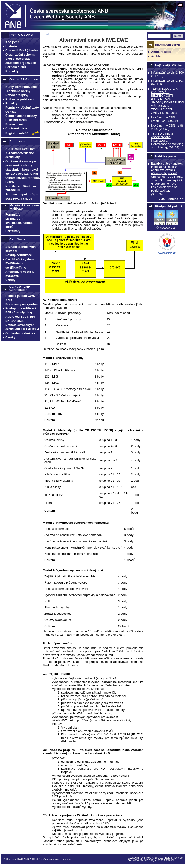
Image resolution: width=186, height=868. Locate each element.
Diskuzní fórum (16, 120)
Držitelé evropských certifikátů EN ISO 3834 (22, 327)
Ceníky (10, 280)
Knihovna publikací (19, 99)
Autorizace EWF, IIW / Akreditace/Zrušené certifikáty (21, 153)
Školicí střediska (17, 59)
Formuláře (13, 214)
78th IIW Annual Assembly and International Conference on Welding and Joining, (167, 140)
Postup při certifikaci (21, 308)
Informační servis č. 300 (167, 72)
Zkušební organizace (21, 63)
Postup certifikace (19, 255)
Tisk (46, 34)
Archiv (156, 56)
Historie (11, 46)
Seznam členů (16, 67)
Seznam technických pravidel (20, 249)
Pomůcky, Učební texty (22, 108)
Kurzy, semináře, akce (21, 87)
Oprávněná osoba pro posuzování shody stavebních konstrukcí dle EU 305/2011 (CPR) (22, 167)
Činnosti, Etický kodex (22, 50)
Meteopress (168, 228)
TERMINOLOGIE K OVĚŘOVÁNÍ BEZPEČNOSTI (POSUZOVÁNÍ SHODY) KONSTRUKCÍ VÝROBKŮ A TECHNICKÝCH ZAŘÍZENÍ (168, 101)
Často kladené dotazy (21, 116)
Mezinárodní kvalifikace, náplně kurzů (19, 223)
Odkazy (11, 112)
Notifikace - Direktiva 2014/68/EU (21, 188)
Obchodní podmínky (20, 333)
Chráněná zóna (16, 128)
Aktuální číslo (161, 52)
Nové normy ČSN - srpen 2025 (164, 119)
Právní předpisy (17, 95)
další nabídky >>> (172, 199)
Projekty (11, 103)
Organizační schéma (20, 55)
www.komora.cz (167, 253)
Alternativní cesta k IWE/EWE (19, 274)
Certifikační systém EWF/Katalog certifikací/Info (19, 263)
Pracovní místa (16, 124)
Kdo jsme (12, 42)
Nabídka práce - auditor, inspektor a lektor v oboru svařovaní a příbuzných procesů (167, 168)
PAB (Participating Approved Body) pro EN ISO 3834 (20, 317)
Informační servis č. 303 (167, 81)
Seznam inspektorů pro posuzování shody (22, 196)
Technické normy (18, 91)
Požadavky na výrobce (22, 304)
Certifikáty (13, 231)
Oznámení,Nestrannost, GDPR (22, 180)
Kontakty (12, 71)
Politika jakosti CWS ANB (20, 298)
